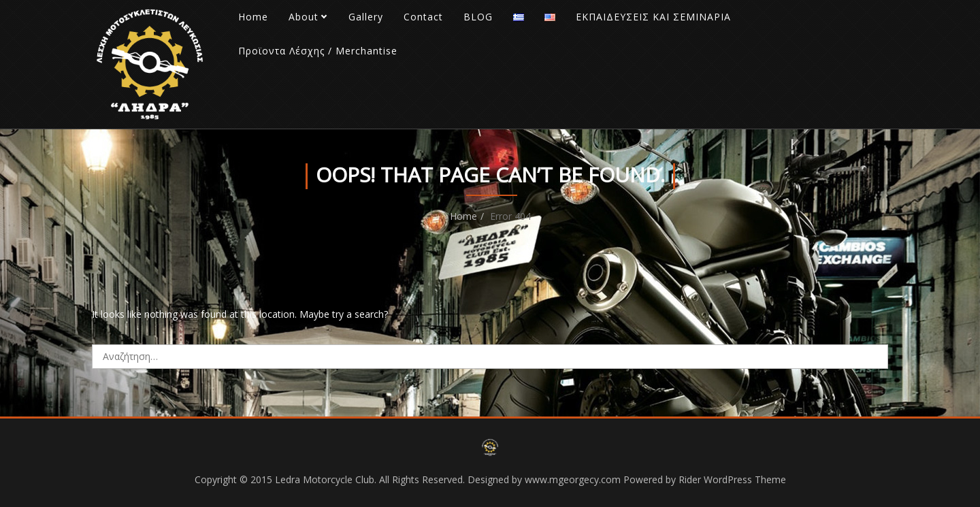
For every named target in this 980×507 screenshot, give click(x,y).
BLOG (478, 17)
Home (253, 17)
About (304, 17)
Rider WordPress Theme (732, 479)
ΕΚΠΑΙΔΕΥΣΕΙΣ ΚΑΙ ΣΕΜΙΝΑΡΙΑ (653, 17)
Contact (423, 17)
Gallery (366, 17)
